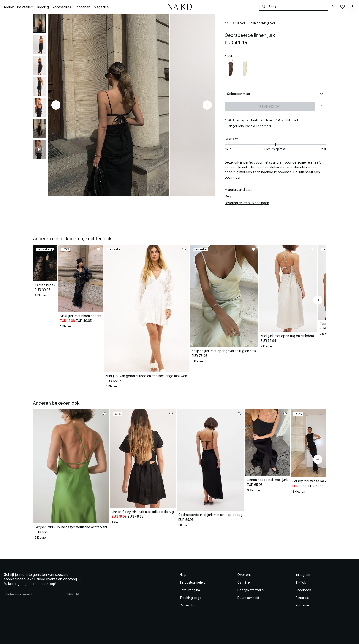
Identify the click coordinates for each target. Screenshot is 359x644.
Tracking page (191, 579)
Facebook (303, 572)
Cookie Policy (84, 637)
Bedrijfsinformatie (251, 572)
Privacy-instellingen (105, 637)
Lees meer (264, 126)
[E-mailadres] (33, 576)
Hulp (183, 556)
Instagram (303, 556)
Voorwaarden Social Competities (38, 637)
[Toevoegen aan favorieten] (321, 107)
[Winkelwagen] (352, 7)
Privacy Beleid (66, 637)
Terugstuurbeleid (193, 564)
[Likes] (343, 7)
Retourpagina (190, 572)
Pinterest (302, 579)
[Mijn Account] (333, 7)
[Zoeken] (294, 7)
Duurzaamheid (248, 579)
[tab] (39, 23)
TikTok (301, 564)
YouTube (302, 587)
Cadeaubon (188, 587)
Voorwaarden (11, 637)
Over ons (244, 556)
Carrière (244, 564)
